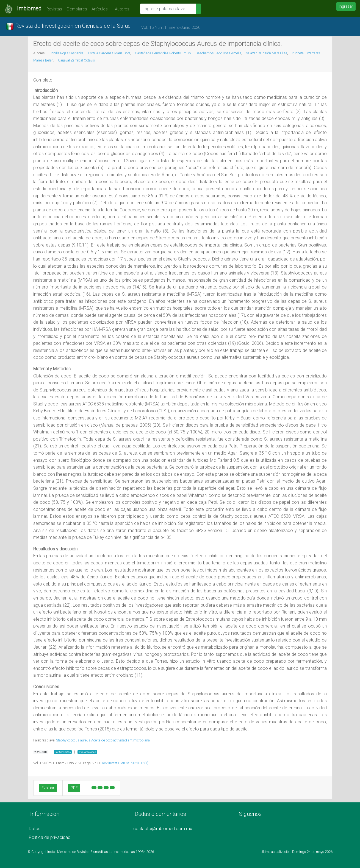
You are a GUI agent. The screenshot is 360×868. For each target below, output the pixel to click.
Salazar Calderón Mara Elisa (267, 53)
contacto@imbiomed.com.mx (163, 829)
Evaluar (48, 788)
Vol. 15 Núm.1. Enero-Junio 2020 (171, 27)
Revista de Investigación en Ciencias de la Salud (68, 26)
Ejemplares (77, 9)
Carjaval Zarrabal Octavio (76, 60)
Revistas (53, 9)
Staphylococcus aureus (73, 740)
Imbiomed (29, 9)
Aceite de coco (102, 740)
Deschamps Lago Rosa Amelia (218, 53)
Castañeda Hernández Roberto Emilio (163, 53)
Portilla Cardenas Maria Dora (109, 53)
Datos (35, 829)
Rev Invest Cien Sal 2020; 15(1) (125, 763)
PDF (74, 788)
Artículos (100, 9)
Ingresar (346, 6)
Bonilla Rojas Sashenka (67, 53)
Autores (121, 9)
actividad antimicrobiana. (132, 740)
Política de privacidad (50, 837)
